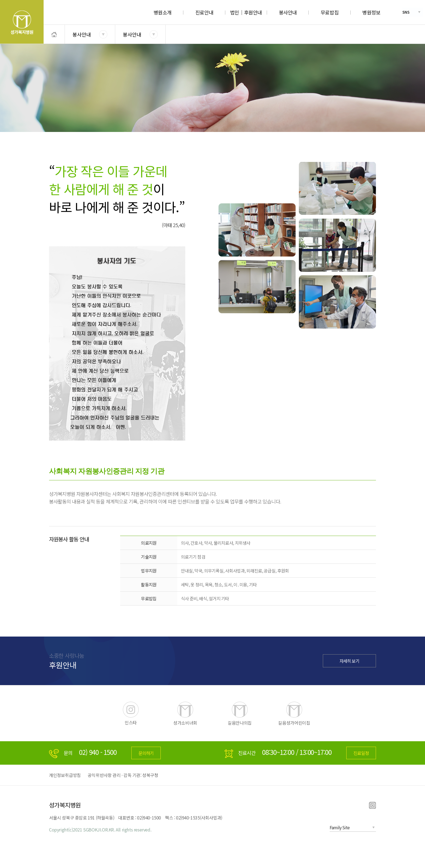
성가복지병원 (65, 805)
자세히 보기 (349, 661)
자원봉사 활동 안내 (69, 539)
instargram (372, 806)
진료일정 (361, 753)
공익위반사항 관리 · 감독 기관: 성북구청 (123, 775)
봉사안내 (82, 34)
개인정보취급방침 (65, 775)
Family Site (340, 827)
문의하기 (146, 753)
